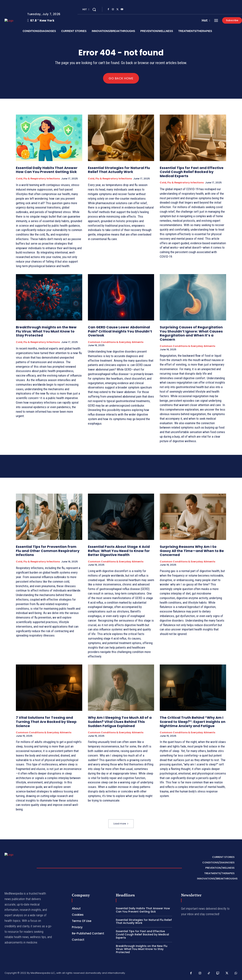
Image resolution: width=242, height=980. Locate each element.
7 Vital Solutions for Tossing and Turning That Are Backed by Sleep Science (46, 722)
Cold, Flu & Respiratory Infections (38, 179)
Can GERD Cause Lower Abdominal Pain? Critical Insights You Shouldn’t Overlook (120, 331)
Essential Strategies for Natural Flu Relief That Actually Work (119, 170)
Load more (121, 824)
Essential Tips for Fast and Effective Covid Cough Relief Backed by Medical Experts (192, 172)
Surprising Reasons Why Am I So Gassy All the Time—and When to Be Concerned (192, 551)
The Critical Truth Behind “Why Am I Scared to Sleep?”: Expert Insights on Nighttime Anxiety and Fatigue (193, 722)
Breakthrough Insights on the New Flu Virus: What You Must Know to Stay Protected (46, 331)
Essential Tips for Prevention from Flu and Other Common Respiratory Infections (48, 551)
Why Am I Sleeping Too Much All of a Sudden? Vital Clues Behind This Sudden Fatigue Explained (120, 722)
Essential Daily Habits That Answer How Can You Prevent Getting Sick (47, 170)
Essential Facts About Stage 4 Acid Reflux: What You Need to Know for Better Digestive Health (119, 551)
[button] (94, 9)
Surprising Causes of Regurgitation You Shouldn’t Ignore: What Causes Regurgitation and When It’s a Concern (191, 333)
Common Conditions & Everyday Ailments (116, 342)
